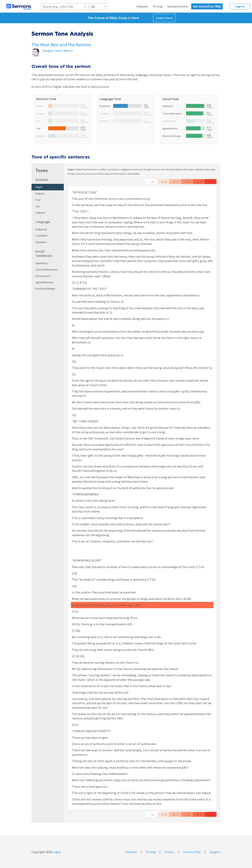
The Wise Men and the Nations (61, 45)
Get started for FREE (207, 6)
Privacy (169, 852)
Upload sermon (178, 6)
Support (215, 852)
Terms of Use (192, 852)
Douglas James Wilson (58, 51)
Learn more (164, 18)
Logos (56, 852)
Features (142, 6)
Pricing (158, 6)
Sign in (240, 6)
